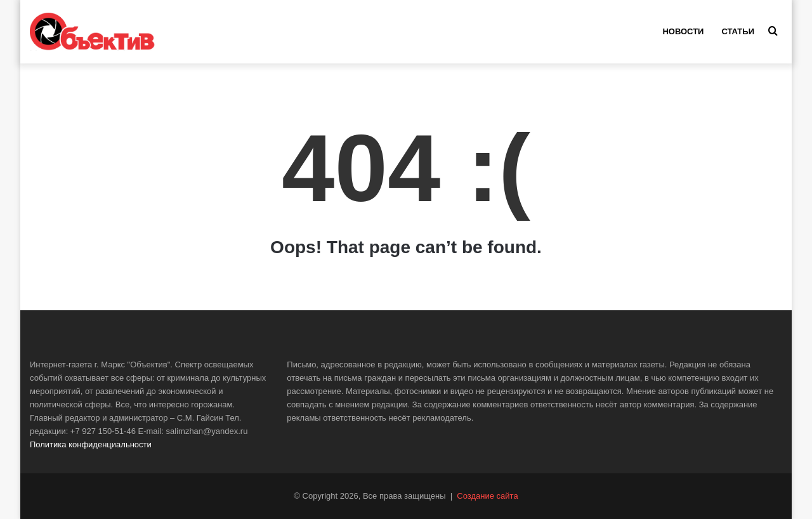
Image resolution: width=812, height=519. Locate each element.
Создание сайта (487, 496)
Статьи (738, 31)
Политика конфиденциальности (91, 444)
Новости (683, 31)
